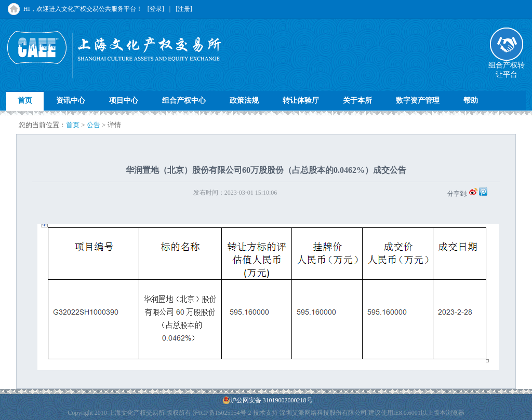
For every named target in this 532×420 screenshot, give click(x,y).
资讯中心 (71, 100)
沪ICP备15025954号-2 (222, 413)
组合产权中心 (184, 100)
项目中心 (124, 100)
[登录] (156, 9)
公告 (94, 125)
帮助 (471, 100)
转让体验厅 (301, 100)
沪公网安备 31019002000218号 (268, 400)
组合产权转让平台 (507, 66)
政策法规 (244, 100)
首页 (25, 100)
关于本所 (357, 100)
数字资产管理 (418, 100)
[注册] (184, 9)
